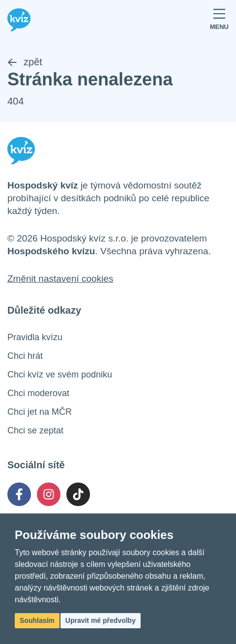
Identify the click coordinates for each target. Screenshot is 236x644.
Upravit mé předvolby (101, 620)
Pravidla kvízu (35, 337)
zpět (25, 62)
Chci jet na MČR (40, 412)
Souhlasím (37, 620)
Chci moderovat (38, 393)
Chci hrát (25, 356)
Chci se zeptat (35, 430)
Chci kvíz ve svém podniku (60, 375)
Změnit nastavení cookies (60, 279)
